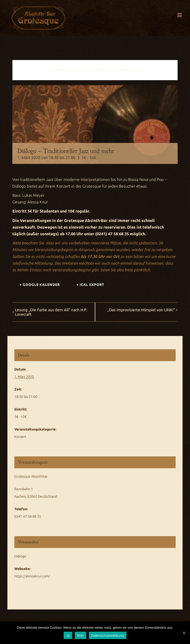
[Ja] (184, 633)
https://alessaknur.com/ (32, 576)
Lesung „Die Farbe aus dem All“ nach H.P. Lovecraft (51, 312)
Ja (68, 635)
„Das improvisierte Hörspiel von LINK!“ (141, 310)
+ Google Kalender (40, 285)
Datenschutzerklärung (107, 635)
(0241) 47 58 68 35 (112, 234)
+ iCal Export (90, 285)
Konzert (20, 437)
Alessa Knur (38, 202)
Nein (81, 635)
